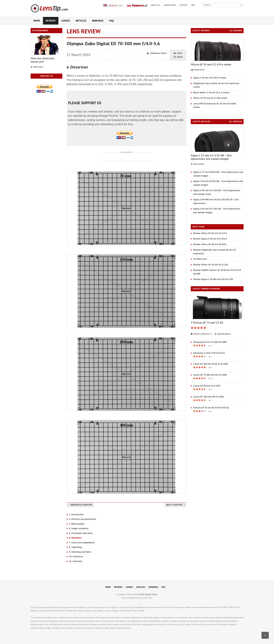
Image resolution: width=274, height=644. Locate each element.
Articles (81, 21)
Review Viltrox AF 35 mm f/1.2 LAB (211, 265)
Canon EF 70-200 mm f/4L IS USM (210, 375)
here (58, 628)
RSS (193, 5)
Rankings (98, 21)
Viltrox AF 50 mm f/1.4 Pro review (211, 64)
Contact (184, 5)
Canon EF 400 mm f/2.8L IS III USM (211, 364)
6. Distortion (75, 538)
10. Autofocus (76, 557)
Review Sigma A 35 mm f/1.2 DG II (210, 239)
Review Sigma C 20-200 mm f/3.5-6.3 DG (213, 279)
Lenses (66, 21)
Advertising (170, 5)
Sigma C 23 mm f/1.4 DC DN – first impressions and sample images (211, 157)
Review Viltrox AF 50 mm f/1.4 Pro (210, 233)
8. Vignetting (75, 547)
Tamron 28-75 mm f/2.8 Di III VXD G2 (211, 408)
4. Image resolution (79, 528)
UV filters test (200, 259)
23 (211, 379)
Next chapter (175, 505)
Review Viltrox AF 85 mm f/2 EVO (210, 244)
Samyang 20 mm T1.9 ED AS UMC (210, 342)
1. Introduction (76, 515)
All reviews (236, 31)
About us (156, 5)
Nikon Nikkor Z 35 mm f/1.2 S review (211, 93)
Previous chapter (80, 505)
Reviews (51, 21)
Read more (37, 67)
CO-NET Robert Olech (147, 594)
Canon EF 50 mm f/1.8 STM (207, 386)
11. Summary (76, 561)
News (37, 21)
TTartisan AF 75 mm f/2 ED (207, 323)
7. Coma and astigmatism (82, 543)
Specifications (223, 334)
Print (178, 53)
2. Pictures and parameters (83, 519)
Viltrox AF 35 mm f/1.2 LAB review (210, 98)
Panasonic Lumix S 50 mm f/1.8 (209, 353)
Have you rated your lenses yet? (42, 60)
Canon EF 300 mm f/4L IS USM (208, 397)
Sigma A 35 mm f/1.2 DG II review (210, 78)
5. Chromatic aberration (81, 533)
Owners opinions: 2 (201, 334)
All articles (235, 122)
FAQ (111, 21)
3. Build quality (77, 524)
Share (178, 57)
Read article (198, 164)
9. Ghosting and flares (80, 552)
